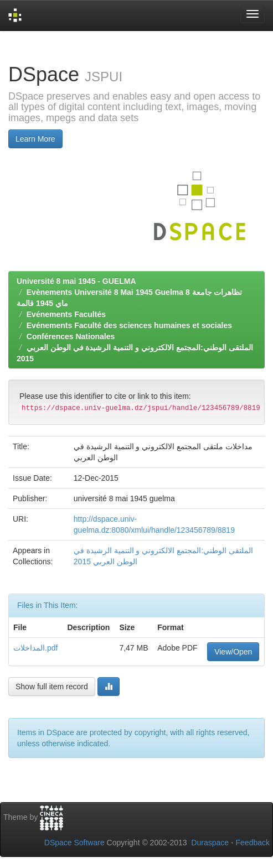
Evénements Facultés (66, 314)
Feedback (253, 843)
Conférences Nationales (71, 336)
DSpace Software (74, 843)
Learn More (35, 139)
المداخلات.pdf (35, 648)
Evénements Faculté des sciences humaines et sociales (129, 325)
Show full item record (52, 687)
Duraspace (210, 843)
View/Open (233, 652)
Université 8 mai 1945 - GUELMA (76, 281)
